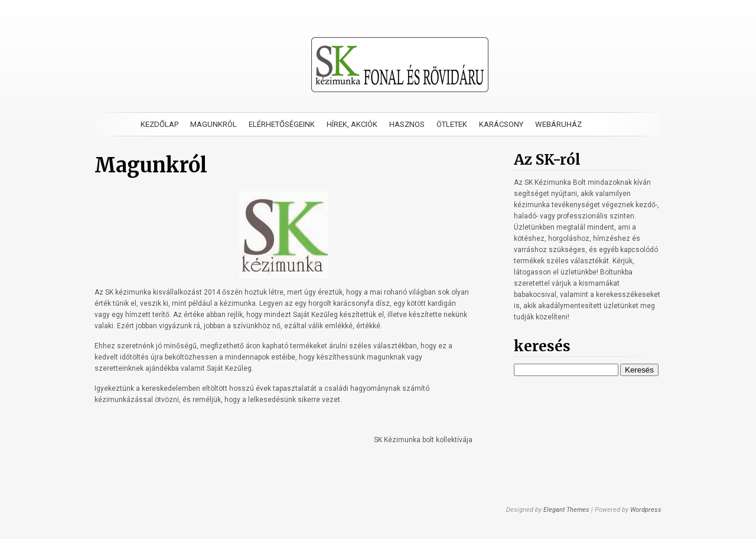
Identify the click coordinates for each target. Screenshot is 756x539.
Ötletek (452, 124)
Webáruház (558, 124)
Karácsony (501, 124)
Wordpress (646, 510)
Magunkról (214, 124)
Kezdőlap (159, 124)
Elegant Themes (566, 510)
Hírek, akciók (352, 124)
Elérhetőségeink (282, 124)
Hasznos (407, 124)
